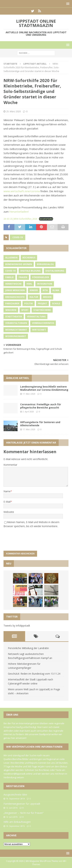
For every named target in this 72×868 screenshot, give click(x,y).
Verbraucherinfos (43, 323)
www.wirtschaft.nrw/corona (22, 191)
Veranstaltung (36, 317)
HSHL (29, 284)
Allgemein (11, 258)
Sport (25, 310)
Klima (56, 290)
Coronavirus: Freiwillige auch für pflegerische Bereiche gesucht (41, 406)
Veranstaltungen (16, 323)
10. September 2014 (15, 799)
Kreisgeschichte (15, 297)
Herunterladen (46, 219)
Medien (47, 297)
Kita (45, 290)
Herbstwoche (13, 284)
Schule (56, 304)
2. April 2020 (28, 412)
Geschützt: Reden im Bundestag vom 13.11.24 (34, 674)
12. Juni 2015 (12, 808)
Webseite (9, 512)
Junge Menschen (15, 290)
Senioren (11, 310)
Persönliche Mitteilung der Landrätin (28, 648)
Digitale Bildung (30, 271)
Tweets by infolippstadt (17, 626)
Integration (45, 284)
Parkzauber (12, 304)
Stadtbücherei (42, 310)
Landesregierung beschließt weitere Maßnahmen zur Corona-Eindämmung (44, 388)
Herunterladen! (19, 212)
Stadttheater (14, 317)
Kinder (34, 290)
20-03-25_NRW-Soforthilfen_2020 (20, 219)
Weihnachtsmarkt (16, 330)
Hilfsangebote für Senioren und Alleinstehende (40, 424)
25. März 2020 (14, 111)
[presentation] (27, 538)
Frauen (23, 277)
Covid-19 (18, 237)
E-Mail (7, 502)
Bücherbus (29, 258)
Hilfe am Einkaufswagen (17, 822)
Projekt (42, 304)
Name (7, 491)
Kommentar (10, 465)
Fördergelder (41, 277)
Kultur (34, 297)
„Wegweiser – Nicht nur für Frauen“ (24, 813)
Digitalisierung (55, 271)
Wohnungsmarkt (16, 336)
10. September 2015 (15, 826)
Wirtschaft (39, 330)
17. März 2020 (29, 394)
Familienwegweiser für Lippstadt (22, 804)
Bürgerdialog (45, 264)
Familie (9, 277)
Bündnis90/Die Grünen (19, 264)
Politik (29, 304)
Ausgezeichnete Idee (15, 795)
